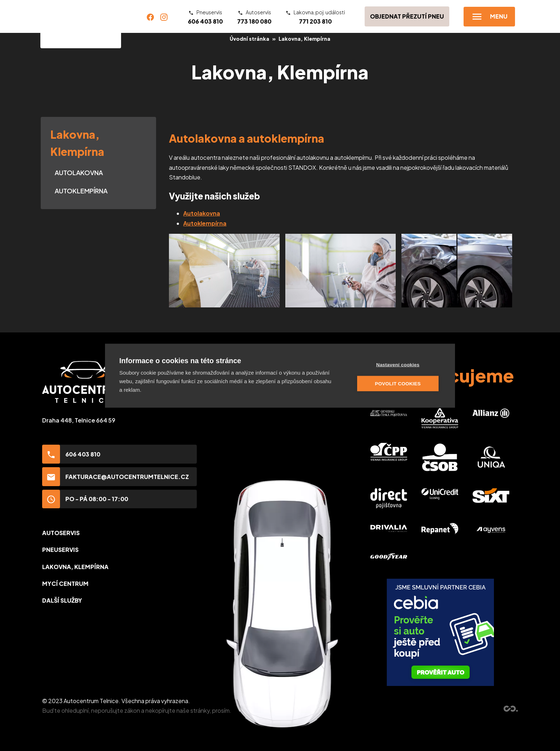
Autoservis (61, 533)
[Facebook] (150, 16)
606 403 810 (205, 17)
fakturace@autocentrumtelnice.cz (116, 477)
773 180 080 (254, 17)
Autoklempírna (81, 191)
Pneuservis (60, 550)
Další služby (62, 600)
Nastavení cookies (398, 364)
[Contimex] (511, 709)
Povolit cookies (398, 383)
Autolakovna (79, 172)
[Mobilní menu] (489, 17)
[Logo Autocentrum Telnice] (81, 24)
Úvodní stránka (249, 39)
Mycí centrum (65, 584)
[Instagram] (164, 16)
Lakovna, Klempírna (304, 39)
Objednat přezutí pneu (407, 16)
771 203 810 (315, 17)
